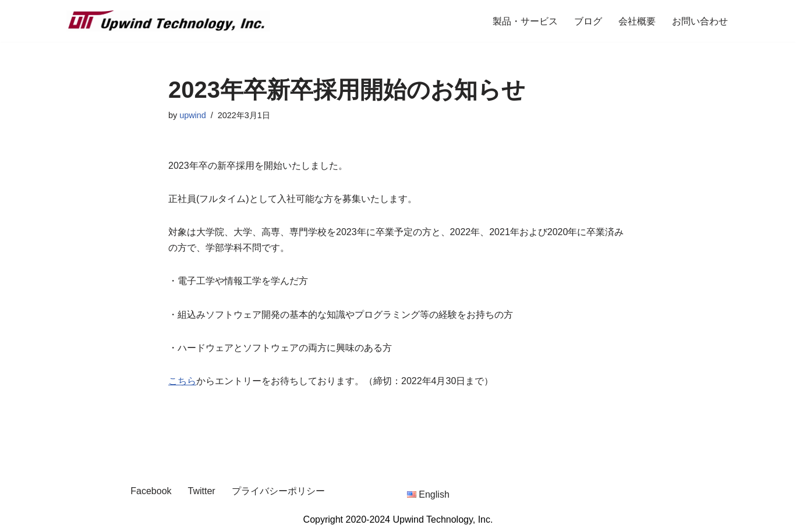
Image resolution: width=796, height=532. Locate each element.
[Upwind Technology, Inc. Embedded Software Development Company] (168, 21)
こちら (182, 381)
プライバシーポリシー (278, 491)
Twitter (202, 491)
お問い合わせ (700, 21)
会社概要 (637, 21)
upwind (193, 115)
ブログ (588, 21)
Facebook (151, 491)
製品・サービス (525, 21)
